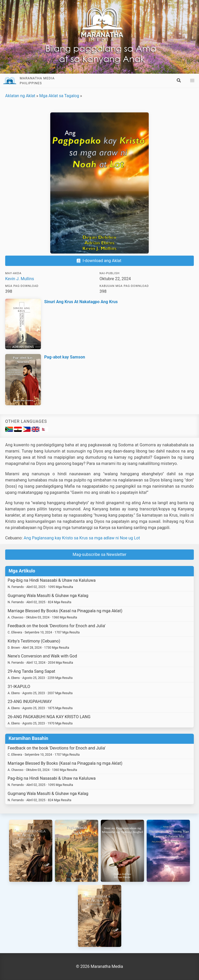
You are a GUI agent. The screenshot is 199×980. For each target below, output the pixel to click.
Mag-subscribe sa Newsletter (99, 554)
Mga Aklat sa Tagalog (59, 96)
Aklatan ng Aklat (20, 96)
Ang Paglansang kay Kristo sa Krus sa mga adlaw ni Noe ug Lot (82, 538)
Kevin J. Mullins (20, 279)
